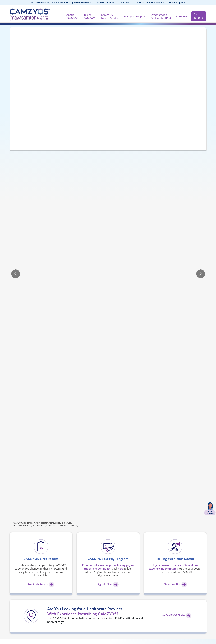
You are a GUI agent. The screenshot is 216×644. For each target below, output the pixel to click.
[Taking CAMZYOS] (90, 17)
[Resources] (182, 17)
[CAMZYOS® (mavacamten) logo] (30, 15)
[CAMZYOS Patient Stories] (110, 17)
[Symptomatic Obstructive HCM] (161, 17)
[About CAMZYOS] (72, 17)
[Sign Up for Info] (199, 16)
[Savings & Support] (134, 17)
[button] (16, 274)
